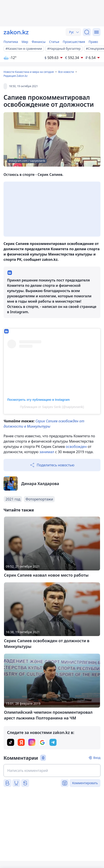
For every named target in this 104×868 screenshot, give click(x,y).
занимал (47, 452)
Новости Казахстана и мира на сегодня (29, 72)
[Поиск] (87, 32)
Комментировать (85, 783)
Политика (11, 42)
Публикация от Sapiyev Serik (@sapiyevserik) (52, 407)
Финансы (39, 42)
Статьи (54, 42)
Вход (97, 758)
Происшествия (74, 42)
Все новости (66, 72)
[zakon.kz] (16, 32)
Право (93, 42)
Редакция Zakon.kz (16, 76)
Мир (25, 42)
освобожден (76, 447)
